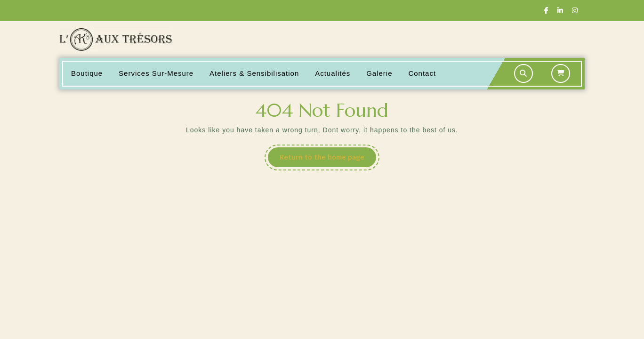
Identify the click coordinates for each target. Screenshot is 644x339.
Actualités (333, 73)
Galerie (379, 73)
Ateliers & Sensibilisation (254, 73)
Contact (422, 73)
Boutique (87, 73)
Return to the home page (328, 160)
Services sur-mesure (156, 73)
